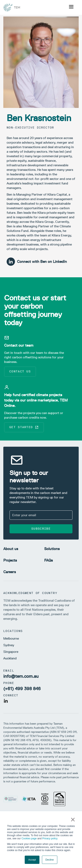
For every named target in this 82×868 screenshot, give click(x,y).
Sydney (9, 645)
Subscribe (41, 529)
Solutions (52, 549)
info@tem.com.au (21, 676)
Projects (10, 560)
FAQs (48, 560)
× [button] (73, 820)
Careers (10, 572)
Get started (24, 427)
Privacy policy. (50, 838)
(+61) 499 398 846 (22, 689)
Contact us (20, 371)
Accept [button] (32, 860)
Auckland (10, 658)
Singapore (11, 652)
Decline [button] (50, 860)
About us (11, 549)
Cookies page (29, 838)
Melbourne (11, 638)
